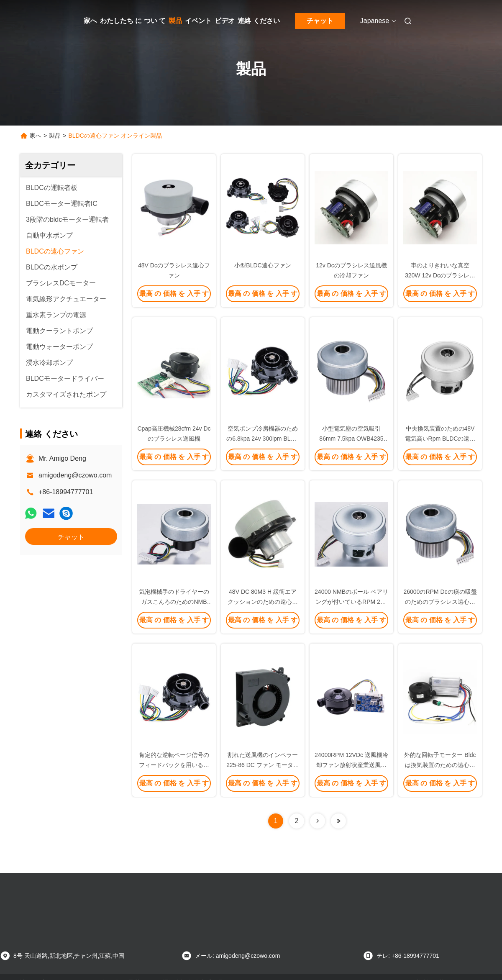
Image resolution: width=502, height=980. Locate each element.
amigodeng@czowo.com (75, 475)
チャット (320, 21)
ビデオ (225, 21)
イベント (198, 21)
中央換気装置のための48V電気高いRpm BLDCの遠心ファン (440, 439)
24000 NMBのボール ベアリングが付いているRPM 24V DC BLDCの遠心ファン (351, 602)
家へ (90, 21)
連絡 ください (259, 21)
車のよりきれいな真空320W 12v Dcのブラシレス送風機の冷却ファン (440, 275)
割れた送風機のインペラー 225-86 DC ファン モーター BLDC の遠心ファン (263, 765)
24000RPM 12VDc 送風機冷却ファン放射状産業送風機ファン (351, 765)
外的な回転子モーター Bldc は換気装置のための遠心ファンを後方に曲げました (440, 765)
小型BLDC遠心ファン (263, 265)
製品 (175, 21)
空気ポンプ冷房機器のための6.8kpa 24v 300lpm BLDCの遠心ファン (263, 439)
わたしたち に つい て (133, 21)
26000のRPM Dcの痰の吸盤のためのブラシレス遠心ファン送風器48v (440, 602)
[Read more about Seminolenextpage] (318, 821)
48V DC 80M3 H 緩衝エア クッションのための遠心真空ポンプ (263, 602)
